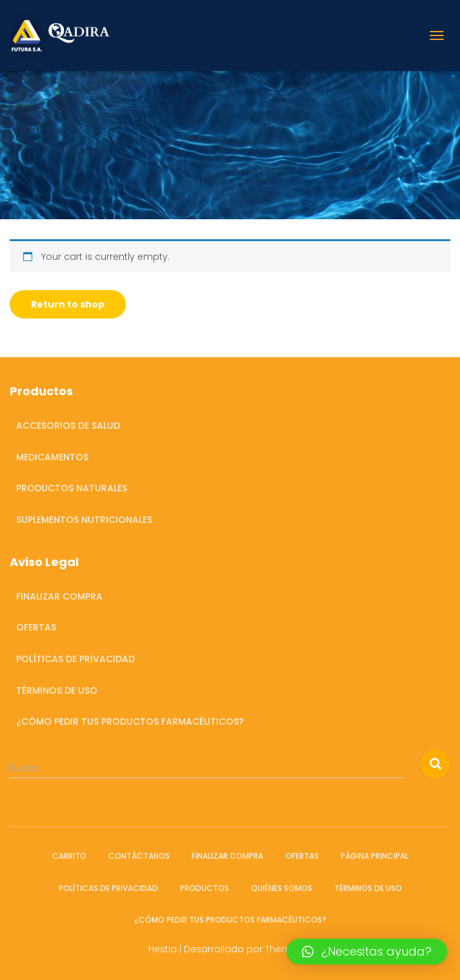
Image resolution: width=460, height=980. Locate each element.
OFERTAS (36, 627)
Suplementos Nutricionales (84, 520)
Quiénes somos (282, 888)
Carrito (69, 856)
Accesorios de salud (68, 426)
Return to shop (68, 304)
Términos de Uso (57, 691)
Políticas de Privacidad (75, 659)
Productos (205, 888)
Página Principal (375, 856)
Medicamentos (52, 457)
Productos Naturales (72, 488)
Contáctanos (139, 856)
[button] (367, 952)
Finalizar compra (59, 596)
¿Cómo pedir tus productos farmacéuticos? (130, 721)
